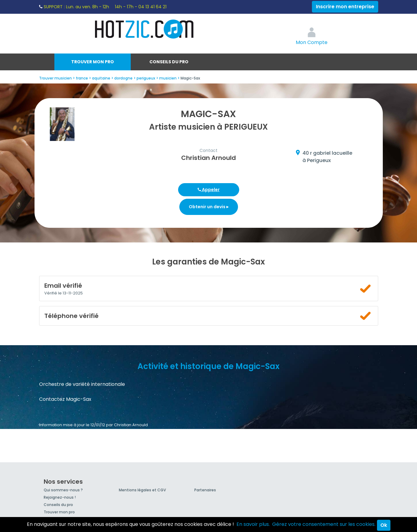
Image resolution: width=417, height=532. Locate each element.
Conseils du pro (169, 62)
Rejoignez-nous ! (60, 497)
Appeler (209, 190)
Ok (384, 525)
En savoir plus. (253, 524)
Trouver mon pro (93, 62)
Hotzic (144, 29)
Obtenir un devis (209, 207)
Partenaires (205, 490)
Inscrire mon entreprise (345, 7)
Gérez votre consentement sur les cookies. (324, 524)
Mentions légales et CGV (142, 490)
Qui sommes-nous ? (63, 490)
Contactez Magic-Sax (65, 399)
